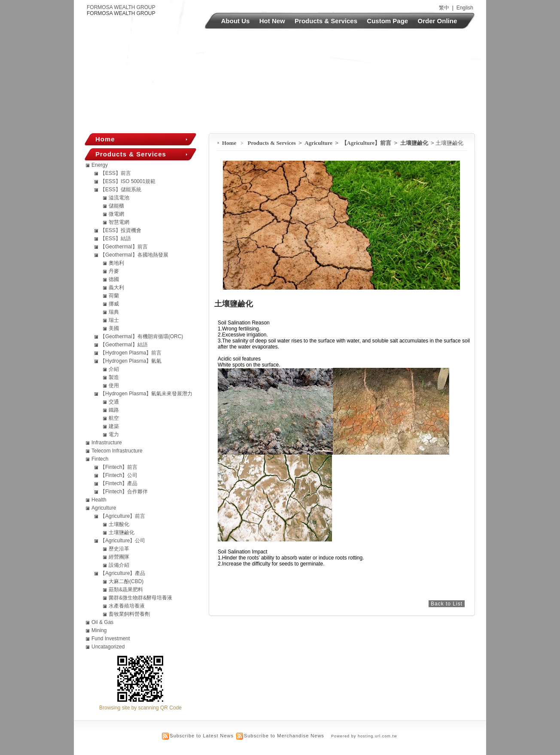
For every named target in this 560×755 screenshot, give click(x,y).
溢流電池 (119, 198)
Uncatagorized (108, 647)
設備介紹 (119, 565)
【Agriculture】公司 (123, 541)
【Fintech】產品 (119, 483)
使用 (114, 385)
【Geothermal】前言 (124, 247)
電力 (114, 434)
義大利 (116, 287)
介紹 (114, 369)
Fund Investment (111, 639)
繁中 (444, 8)
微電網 (116, 214)
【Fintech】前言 (119, 467)
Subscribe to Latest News (202, 736)
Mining (99, 630)
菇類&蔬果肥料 (126, 590)
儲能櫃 (116, 206)
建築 (114, 426)
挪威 (114, 304)
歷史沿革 (119, 549)
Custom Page (387, 21)
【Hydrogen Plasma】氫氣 (131, 361)
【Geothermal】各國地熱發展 (134, 255)
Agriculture (319, 143)
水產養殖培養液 (127, 606)
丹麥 (114, 271)
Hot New (272, 21)
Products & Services (326, 21)
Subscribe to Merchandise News (284, 736)
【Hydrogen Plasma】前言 (131, 353)
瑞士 (114, 320)
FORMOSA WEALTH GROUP (121, 7)
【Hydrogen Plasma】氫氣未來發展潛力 (146, 394)
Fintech (100, 459)
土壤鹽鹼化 (415, 143)
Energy (100, 165)
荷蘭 (114, 296)
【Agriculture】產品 (123, 573)
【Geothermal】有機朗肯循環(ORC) (142, 336)
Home (229, 143)
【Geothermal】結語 (124, 345)
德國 (114, 279)
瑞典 (114, 312)
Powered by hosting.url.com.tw (364, 736)
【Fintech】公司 (119, 475)
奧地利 (116, 263)
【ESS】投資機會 (121, 230)
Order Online (438, 21)
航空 (114, 418)
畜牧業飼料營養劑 (129, 614)
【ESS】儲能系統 (121, 190)
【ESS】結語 (116, 238)
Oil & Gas (102, 622)
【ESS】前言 (116, 173)
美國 (114, 328)
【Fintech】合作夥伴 (124, 492)
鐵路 (114, 410)
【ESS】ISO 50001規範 (128, 181)
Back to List (447, 604)
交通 (114, 402)
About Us (236, 21)
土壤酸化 (119, 524)
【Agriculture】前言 (367, 143)
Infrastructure (107, 443)
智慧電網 (119, 222)
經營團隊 (119, 557)
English (465, 8)
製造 (114, 377)
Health (99, 500)
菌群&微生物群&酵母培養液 (140, 598)
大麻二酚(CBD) (126, 581)
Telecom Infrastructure (117, 451)
